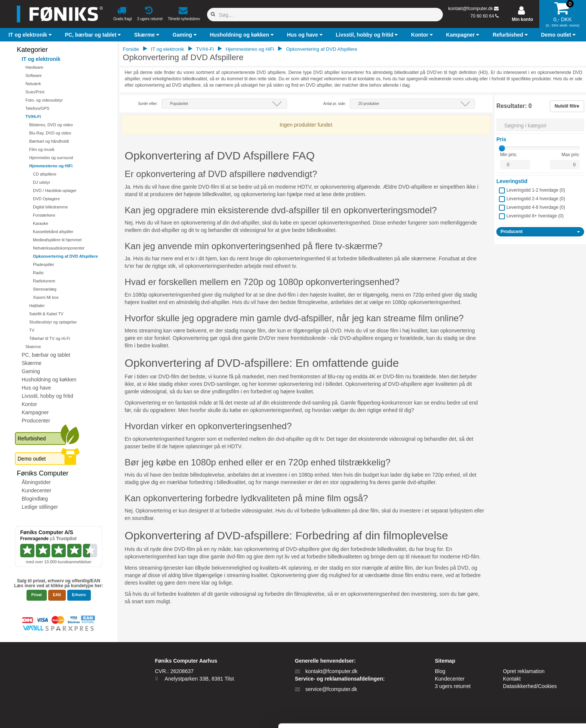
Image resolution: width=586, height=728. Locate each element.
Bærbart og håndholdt (49, 141)
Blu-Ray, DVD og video (50, 133)
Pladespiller (44, 264)
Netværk (33, 84)
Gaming (31, 371)
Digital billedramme (50, 207)
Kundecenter (36, 490)
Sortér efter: (148, 104)
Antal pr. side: (335, 104)
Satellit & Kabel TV (46, 314)
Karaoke (41, 223)
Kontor (29, 404)
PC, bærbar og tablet (46, 355)
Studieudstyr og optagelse (53, 322)
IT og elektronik (41, 59)
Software (33, 75)
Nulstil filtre (567, 106)
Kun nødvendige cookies (524, 679)
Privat (37, 595)
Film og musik (42, 149)
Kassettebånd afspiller (53, 232)
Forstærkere (44, 215)
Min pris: (508, 155)
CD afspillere (45, 174)
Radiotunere (44, 281)
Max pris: (571, 155)
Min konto (523, 19)
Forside (131, 49)
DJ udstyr (41, 182)
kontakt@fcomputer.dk (471, 9)
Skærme (33, 347)
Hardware (34, 67)
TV (32, 330)
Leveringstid (512, 181)
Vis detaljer (388, 713)
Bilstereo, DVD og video (51, 125)
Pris (501, 139)
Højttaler (37, 306)
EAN (57, 595)
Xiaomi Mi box (46, 297)
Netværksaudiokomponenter (59, 248)
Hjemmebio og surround (51, 158)
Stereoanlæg (45, 289)
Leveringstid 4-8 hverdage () (536, 207)
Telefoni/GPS (37, 108)
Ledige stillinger (40, 507)
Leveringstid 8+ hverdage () (535, 216)
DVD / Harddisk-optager (55, 190)
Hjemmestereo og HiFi (51, 166)
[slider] (502, 148)
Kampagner (35, 412)
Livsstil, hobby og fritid (47, 396)
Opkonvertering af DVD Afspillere (65, 256)
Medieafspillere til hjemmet (57, 240)
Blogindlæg (35, 499)
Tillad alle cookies (524, 655)
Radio (38, 273)
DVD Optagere (46, 199)
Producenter (36, 421)
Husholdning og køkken (49, 380)
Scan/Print (35, 92)
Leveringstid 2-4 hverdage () (536, 199)
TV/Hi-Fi (33, 117)
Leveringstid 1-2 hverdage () (536, 190)
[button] (31, 35)
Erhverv (79, 595)
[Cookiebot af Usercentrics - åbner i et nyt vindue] (48, 713)
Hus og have (36, 388)
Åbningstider (36, 482)
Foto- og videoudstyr (44, 100)
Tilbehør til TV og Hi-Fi (50, 338)
